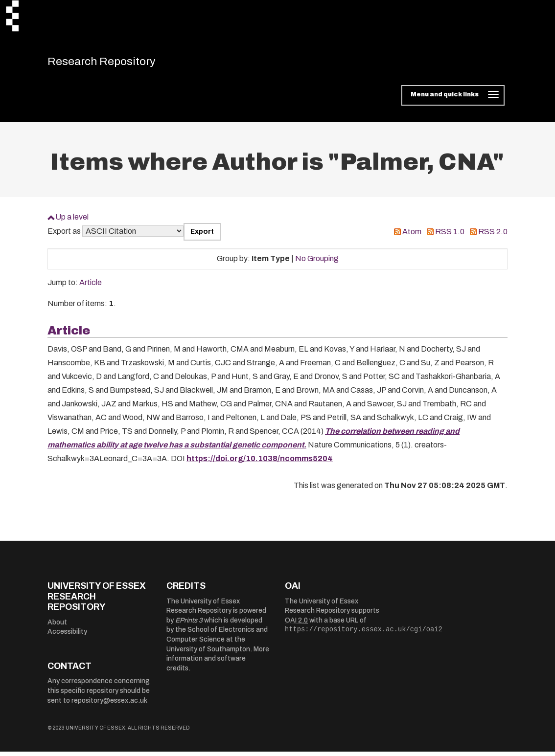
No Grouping (317, 263)
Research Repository (116, 64)
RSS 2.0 (493, 236)
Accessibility (67, 636)
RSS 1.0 (450, 236)
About (57, 627)
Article (91, 287)
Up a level (72, 221)
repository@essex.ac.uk (109, 705)
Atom (412, 236)
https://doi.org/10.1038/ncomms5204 (260, 463)
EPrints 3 (189, 625)
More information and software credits (218, 663)
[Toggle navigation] (453, 100)
